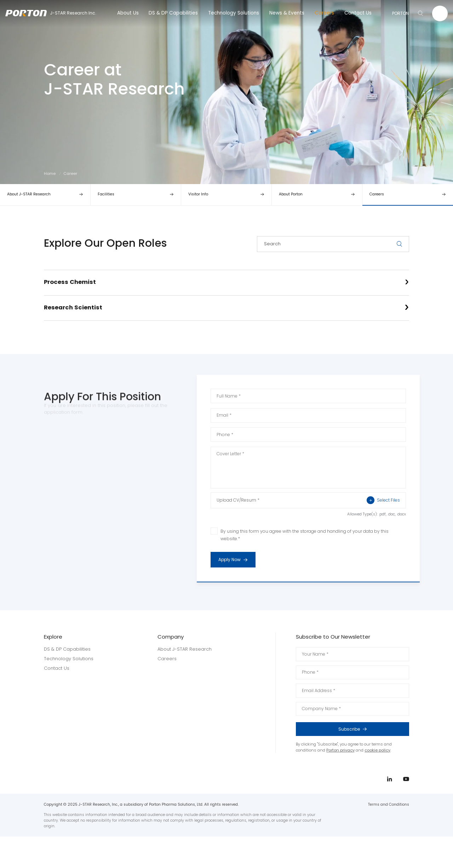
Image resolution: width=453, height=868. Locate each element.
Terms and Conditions (389, 804)
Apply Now (237, 560)
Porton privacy (340, 750)
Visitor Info (198, 194)
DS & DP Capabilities (173, 13)
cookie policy (377, 750)
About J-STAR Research (29, 194)
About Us (128, 13)
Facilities (106, 194)
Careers (324, 13)
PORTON (400, 13)
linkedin (431, 436)
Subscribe (369, 729)
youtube (431, 449)
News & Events (287, 13)
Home (50, 173)
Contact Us (358, 13)
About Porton (291, 194)
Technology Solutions (234, 13)
